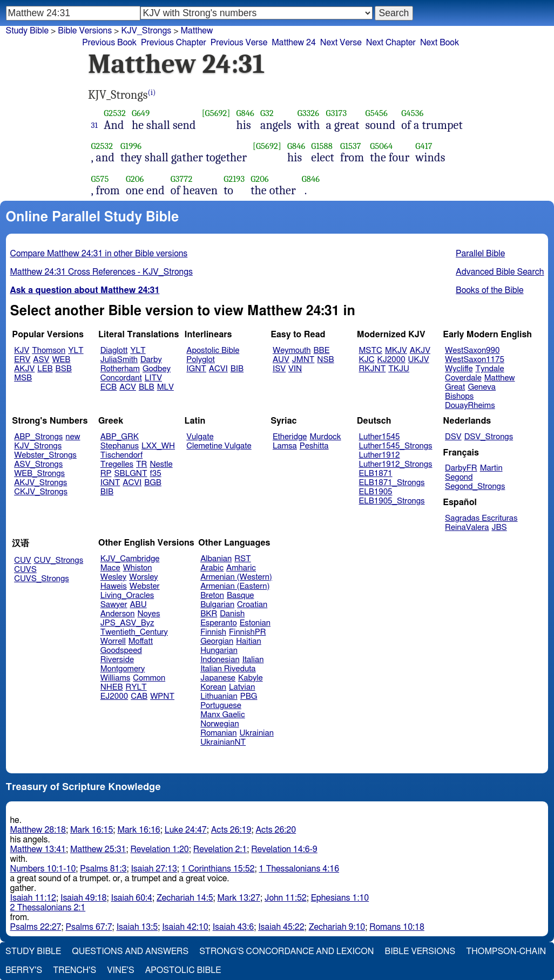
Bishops (459, 396)
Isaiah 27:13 (154, 869)
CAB (139, 696)
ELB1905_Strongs (392, 501)
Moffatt (141, 641)
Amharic (241, 568)
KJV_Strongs (38, 446)
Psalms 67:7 (89, 927)
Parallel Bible (480, 254)
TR (141, 464)
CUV (23, 560)
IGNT (196, 369)
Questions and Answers (130, 951)
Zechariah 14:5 (185, 898)
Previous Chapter (174, 43)
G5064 (381, 146)
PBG (249, 696)
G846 (245, 113)
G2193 (234, 179)
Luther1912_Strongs (396, 464)
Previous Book (109, 43)
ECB (109, 387)
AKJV (24, 369)
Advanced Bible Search (500, 272)
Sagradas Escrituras (481, 518)
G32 (267, 113)
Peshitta (314, 446)
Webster (145, 586)
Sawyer (114, 605)
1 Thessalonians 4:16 (299, 869)
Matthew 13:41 (38, 849)
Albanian (216, 559)
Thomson (49, 351)
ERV (22, 360)
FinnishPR (248, 632)
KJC (367, 360)
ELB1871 (376, 474)
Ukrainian (257, 733)
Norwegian (219, 724)
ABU (138, 605)
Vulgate (200, 437)
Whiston (138, 568)
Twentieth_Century (134, 632)
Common (149, 678)
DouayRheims (470, 406)
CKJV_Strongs (41, 492)
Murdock (325, 437)
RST (243, 559)
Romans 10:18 (397, 927)
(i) (152, 93)
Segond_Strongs (475, 486)
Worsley (143, 577)
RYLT (136, 687)
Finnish (213, 632)
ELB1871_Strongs (392, 483)
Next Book (440, 43)
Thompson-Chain (506, 951)
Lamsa (285, 446)
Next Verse (341, 43)
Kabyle (251, 678)
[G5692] (216, 113)
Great (455, 387)
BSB (64, 369)
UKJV (419, 360)
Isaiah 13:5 (137, 927)
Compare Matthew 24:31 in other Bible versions (99, 254)
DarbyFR (461, 468)
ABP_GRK (120, 437)
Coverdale (463, 378)
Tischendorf (121, 455)
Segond (459, 477)
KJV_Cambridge (130, 559)
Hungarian (219, 651)
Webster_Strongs (45, 455)
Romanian (218, 733)
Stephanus (120, 446)
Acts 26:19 (231, 830)
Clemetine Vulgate (219, 446)
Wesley (113, 577)
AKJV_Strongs (40, 483)
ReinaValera (467, 528)
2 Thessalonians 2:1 (48, 908)
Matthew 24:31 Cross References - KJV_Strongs (102, 272)
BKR (209, 614)
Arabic (212, 568)
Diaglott (114, 351)
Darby (151, 360)
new (73, 437)
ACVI (218, 369)
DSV (453, 437)
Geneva (482, 387)
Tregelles (117, 464)
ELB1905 (376, 492)
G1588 (322, 146)
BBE (322, 351)
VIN (295, 369)
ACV (128, 387)
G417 (424, 146)
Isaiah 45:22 (281, 927)
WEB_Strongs (39, 474)
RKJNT (373, 369)
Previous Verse (239, 43)
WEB (61, 360)
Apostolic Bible (183, 970)
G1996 (131, 146)
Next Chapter (391, 43)
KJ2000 (391, 360)
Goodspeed (121, 651)
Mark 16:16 (138, 830)
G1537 (351, 146)
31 (95, 125)
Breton (212, 596)
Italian (253, 660)
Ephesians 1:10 (340, 898)
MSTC (371, 351)
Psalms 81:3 (103, 869)
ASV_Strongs (38, 464)
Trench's (75, 970)
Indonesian (220, 660)
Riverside (117, 660)
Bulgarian (217, 605)
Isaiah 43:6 (234, 927)
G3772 (182, 179)
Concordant (121, 378)
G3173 (337, 113)
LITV (153, 378)
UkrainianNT (223, 742)
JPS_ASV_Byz (127, 623)
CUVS (25, 570)
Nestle (161, 464)
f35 (156, 474)
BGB (153, 483)
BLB (147, 387)
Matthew (500, 378)
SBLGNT (130, 474)
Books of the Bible (490, 290)
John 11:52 (286, 898)
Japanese (218, 678)
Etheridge (290, 437)
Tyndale (490, 369)
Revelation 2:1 (220, 849)
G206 (135, 179)
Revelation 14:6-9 (284, 849)
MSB (23, 378)
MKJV (396, 351)
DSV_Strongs (489, 437)
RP (106, 474)
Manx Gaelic (223, 715)
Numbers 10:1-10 (43, 869)
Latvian (242, 687)
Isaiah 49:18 (83, 898)
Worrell (113, 641)
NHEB (112, 687)
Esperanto (219, 623)
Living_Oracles (127, 596)
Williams (116, 678)
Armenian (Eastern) (235, 586)
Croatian (252, 605)
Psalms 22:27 (36, 927)
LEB (45, 369)
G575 (100, 179)
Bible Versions (85, 31)
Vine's (120, 970)
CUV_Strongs (59, 560)
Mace (110, 568)
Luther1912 (380, 455)
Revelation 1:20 (159, 849)
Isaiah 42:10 (185, 927)
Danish (232, 614)
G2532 (115, 113)
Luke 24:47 (186, 830)
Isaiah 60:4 (131, 898)
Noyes (148, 614)
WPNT (162, 696)
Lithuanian (219, 696)
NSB (325, 360)
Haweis (114, 586)
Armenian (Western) (236, 577)
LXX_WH (158, 446)
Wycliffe (459, 369)
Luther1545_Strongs (396, 446)
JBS (499, 528)
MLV (165, 387)
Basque (241, 596)
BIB (237, 369)
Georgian (217, 641)
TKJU (399, 369)
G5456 (377, 113)
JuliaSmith (119, 360)
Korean (213, 687)
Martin (491, 468)
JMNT (303, 360)
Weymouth (292, 351)
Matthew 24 (294, 43)
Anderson (118, 614)
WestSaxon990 (472, 351)
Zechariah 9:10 (337, 927)
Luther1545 (380, 437)
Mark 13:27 (239, 898)
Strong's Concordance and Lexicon (286, 951)
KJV (22, 351)
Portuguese (221, 706)
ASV (41, 360)
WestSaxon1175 (475, 360)
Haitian (249, 641)
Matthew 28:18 (38, 830)
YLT (76, 351)
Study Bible (27, 31)
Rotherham (120, 369)
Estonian (255, 623)
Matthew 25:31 (98, 849)
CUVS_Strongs (42, 579)
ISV (279, 369)
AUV (281, 360)
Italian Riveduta (228, 669)
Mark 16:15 (92, 830)
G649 (141, 113)
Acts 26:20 (276, 830)
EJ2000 (114, 696)
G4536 (412, 113)
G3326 (308, 113)
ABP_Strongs (38, 437)
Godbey (157, 369)
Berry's (24, 970)
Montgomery (123, 669)
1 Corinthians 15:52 (218, 869)
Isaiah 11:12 (33, 898)
